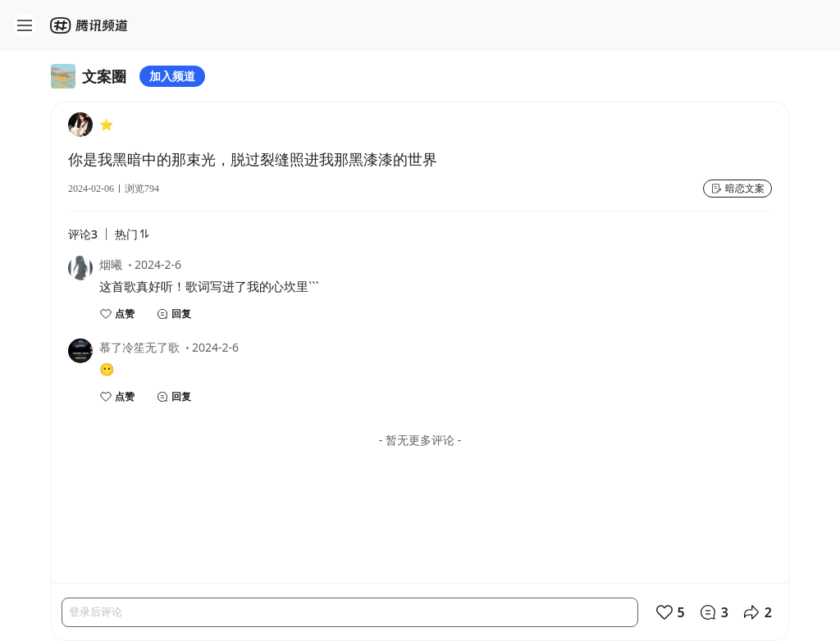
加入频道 (172, 76)
